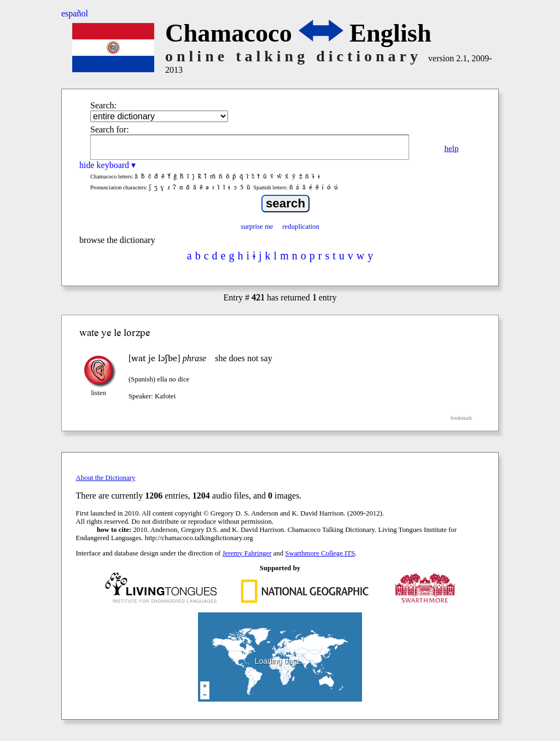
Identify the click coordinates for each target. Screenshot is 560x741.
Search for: (110, 129)
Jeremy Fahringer (247, 553)
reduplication (301, 227)
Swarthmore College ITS (320, 553)
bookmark (461, 418)
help (451, 148)
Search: (103, 105)
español (75, 13)
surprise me (257, 227)
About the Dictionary (106, 478)
